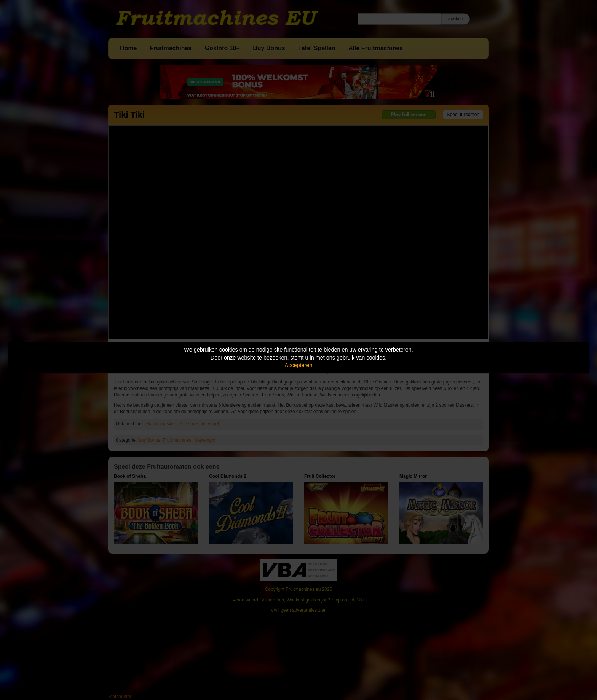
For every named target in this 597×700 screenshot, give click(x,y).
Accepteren (299, 365)
